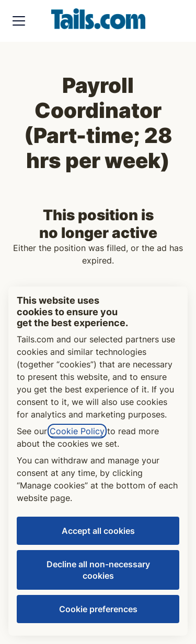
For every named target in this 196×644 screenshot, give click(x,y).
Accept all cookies (98, 531)
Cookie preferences (98, 609)
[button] (177, 21)
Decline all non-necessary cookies (98, 570)
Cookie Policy (77, 431)
